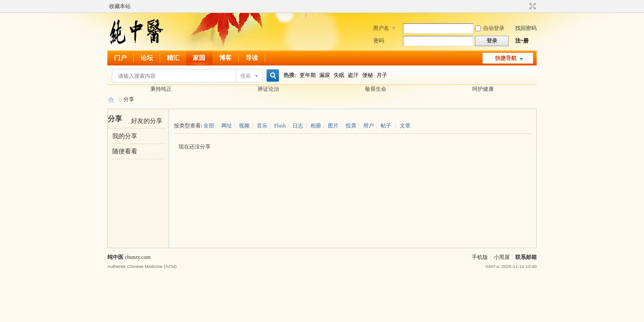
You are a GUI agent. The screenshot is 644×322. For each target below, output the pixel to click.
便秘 (368, 75)
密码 (379, 41)
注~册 (522, 41)
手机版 (480, 257)
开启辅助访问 (524, 6)
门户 (120, 58)
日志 (298, 126)
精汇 (173, 58)
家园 (199, 58)
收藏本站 (120, 6)
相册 (316, 126)
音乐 (262, 126)
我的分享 (125, 136)
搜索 (246, 76)
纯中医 (111, 100)
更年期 (308, 75)
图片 (333, 126)
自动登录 (490, 28)
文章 (405, 126)
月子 (382, 75)
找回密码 (526, 28)
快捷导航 (506, 58)
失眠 (339, 75)
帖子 (386, 126)
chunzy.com (138, 257)
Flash (280, 126)
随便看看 (125, 151)
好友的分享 (147, 121)
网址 (227, 126)
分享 (129, 99)
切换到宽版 (532, 6)
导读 (252, 58)
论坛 (147, 58)
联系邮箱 (526, 257)
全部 (209, 126)
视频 (244, 126)
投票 (351, 126)
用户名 (381, 28)
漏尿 (325, 75)
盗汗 (353, 75)
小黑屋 (502, 257)
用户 (369, 126)
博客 (225, 58)
